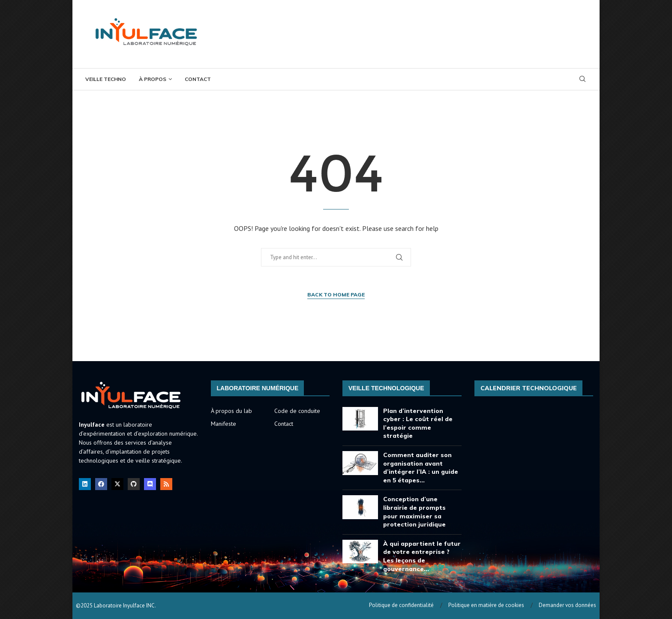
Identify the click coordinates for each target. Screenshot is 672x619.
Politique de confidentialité (401, 605)
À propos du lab (231, 411)
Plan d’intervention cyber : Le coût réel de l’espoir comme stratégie (418, 423)
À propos (153, 79)
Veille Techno (106, 79)
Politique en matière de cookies (486, 605)
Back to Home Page (336, 295)
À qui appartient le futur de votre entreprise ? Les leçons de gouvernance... (422, 556)
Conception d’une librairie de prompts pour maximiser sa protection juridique (414, 512)
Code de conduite (297, 411)
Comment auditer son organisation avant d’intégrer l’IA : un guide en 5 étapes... (421, 468)
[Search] (582, 80)
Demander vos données (567, 605)
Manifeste (223, 424)
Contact (198, 79)
